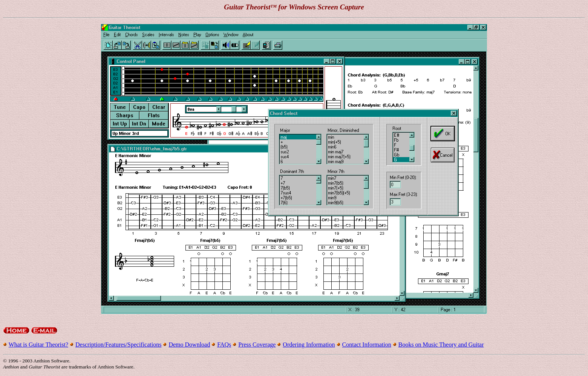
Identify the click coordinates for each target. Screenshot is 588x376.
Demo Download (189, 345)
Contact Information (367, 345)
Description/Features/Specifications (118, 345)
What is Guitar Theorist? (38, 345)
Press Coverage (257, 345)
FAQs (224, 345)
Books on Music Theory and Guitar (441, 345)
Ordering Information (309, 345)
